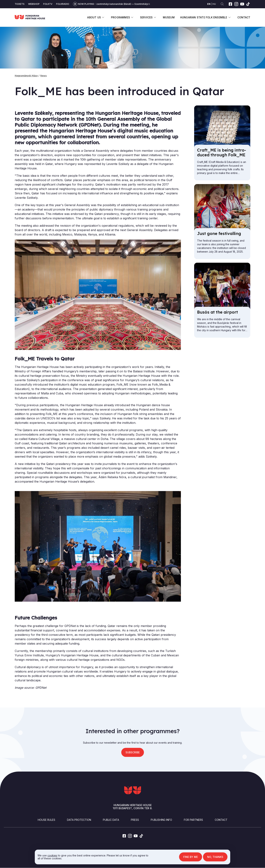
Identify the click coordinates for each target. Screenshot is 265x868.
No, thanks (215, 857)
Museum (169, 17)
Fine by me (191, 857)
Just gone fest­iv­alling (219, 233)
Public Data (111, 820)
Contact (244, 17)
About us (94, 17)
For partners (193, 820)
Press (135, 820)
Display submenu (103, 17)
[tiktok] (248, 4)
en (209, 4)
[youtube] (242, 4)
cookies (52, 855)
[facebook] (230, 4)
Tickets (20, 4)
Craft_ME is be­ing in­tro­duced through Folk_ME (222, 152)
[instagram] (236, 4)
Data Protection (79, 820)
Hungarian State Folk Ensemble (204, 17)
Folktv (48, 4)
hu (214, 4)
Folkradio (63, 4)
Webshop (34, 4)
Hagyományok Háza (26, 76)
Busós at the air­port (218, 312)
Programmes (120, 17)
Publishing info (161, 820)
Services (146, 17)
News (44, 76)
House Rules (46, 820)
